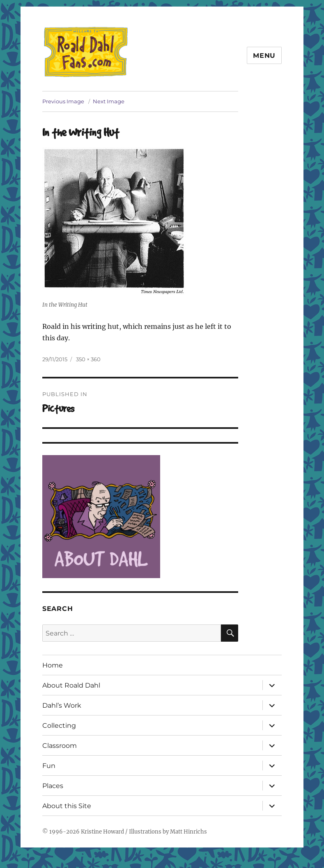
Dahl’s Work (62, 705)
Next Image (109, 101)
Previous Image (63, 101)
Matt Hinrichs (188, 832)
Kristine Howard (102, 832)
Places (53, 786)
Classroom (60, 746)
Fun (49, 766)
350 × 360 (88, 359)
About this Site (67, 806)
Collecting (59, 726)
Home (53, 665)
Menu (264, 56)
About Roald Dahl (71, 685)
